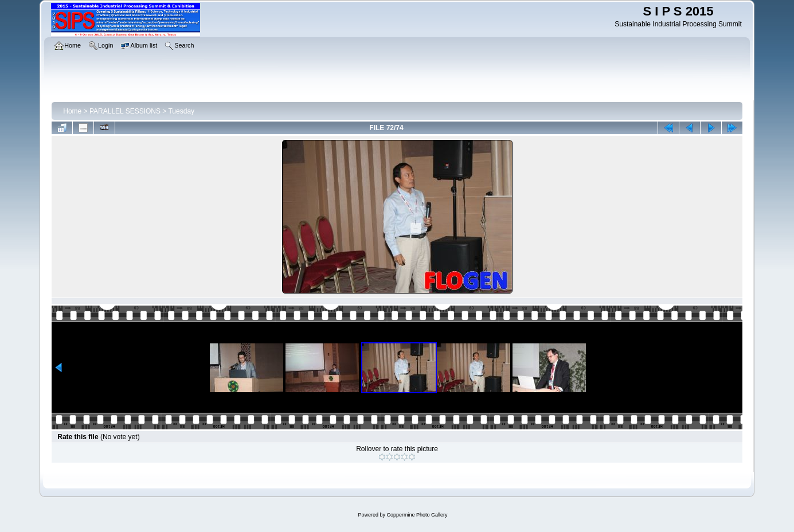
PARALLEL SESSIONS (125, 111)
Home (72, 111)
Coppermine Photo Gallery (417, 515)
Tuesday (181, 111)
